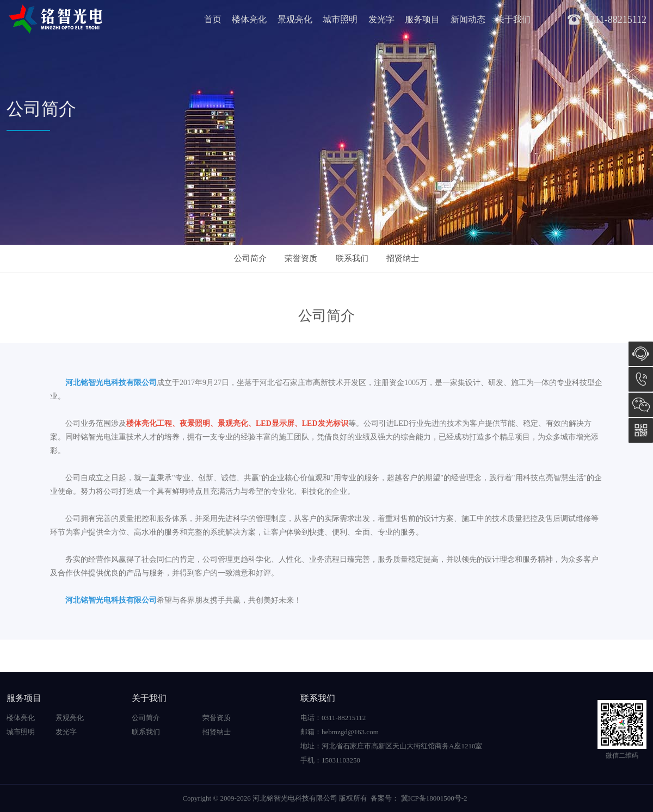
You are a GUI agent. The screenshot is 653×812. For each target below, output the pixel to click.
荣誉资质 (301, 258)
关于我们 (513, 19)
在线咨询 (641, 354)
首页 (213, 19)
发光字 (381, 19)
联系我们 (352, 258)
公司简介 (250, 258)
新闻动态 (468, 19)
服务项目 (422, 19)
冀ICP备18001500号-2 (433, 798)
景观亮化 (295, 19)
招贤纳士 (403, 258)
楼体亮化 (249, 19)
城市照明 (340, 19)
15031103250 (641, 379)
